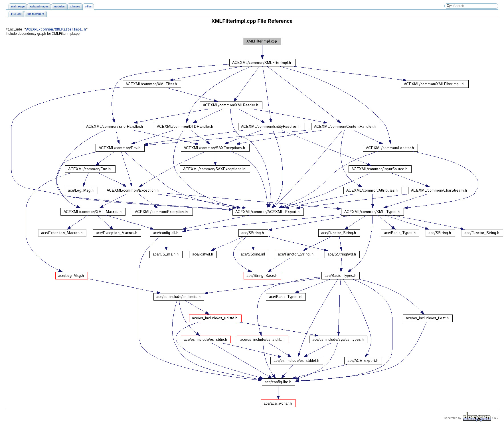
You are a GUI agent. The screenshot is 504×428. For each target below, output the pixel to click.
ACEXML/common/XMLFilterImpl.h (56, 30)
